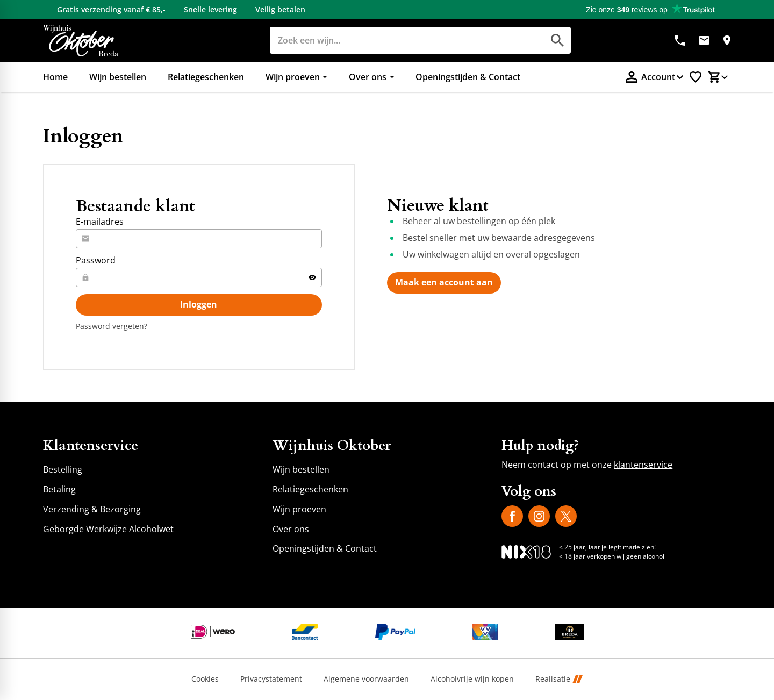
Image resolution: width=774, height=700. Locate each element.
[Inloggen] (199, 305)
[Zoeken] (395, 40)
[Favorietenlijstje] (696, 77)
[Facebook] (512, 516)
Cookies (205, 679)
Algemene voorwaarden (366, 679)
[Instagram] (539, 516)
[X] (566, 516)
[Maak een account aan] (444, 283)
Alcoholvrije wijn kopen (472, 679)
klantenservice (643, 465)
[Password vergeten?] (112, 326)
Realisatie (559, 679)
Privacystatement (271, 679)
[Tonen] (312, 277)
